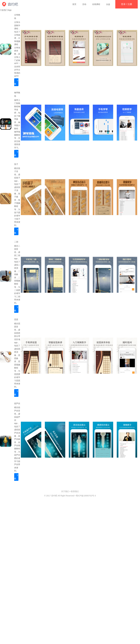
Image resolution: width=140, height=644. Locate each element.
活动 (84, 4)
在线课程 (96, 4)
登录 (123, 4)
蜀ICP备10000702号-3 (86, 496)
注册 (130, 4)
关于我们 (65, 491)
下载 (16, 82)
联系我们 (75, 491)
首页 (74, 4)
